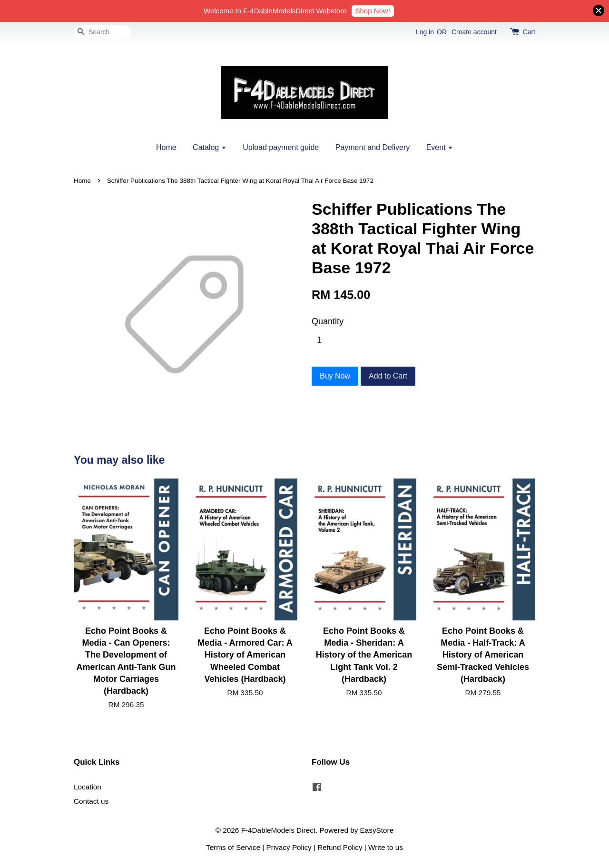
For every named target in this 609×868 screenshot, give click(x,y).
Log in (425, 32)
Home (166, 147)
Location (88, 787)
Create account (474, 32)
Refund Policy (340, 847)
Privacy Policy (289, 847)
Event (440, 147)
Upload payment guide (281, 147)
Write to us (386, 847)
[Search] (102, 32)
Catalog (210, 147)
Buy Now (335, 376)
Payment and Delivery (373, 147)
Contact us (91, 801)
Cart (529, 32)
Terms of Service (233, 847)
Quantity (328, 321)
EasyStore (377, 830)
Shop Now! (373, 11)
